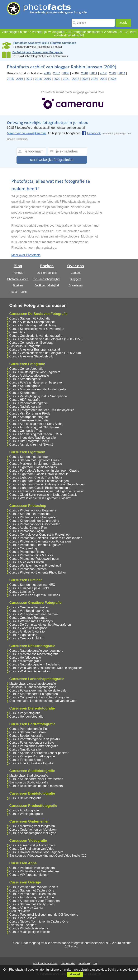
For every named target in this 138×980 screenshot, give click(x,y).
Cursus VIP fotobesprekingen (29, 875)
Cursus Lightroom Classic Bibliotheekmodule (40, 488)
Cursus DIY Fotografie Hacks (29, 441)
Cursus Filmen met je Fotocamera (32, 845)
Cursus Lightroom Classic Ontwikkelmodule (39, 474)
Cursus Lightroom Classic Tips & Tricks (36, 477)
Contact (76, 273)
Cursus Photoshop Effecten (28, 569)
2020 (57, 79)
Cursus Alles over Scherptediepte (32, 322)
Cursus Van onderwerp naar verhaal (34, 614)
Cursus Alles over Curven (27, 562)
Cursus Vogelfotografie (25, 713)
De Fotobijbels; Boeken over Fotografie (38, 52)
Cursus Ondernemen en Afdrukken (33, 830)
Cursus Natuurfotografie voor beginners (36, 651)
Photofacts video (18, 279)
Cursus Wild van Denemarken (30, 671)
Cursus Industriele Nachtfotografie (32, 438)
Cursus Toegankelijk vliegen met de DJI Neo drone (44, 915)
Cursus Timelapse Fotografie (29, 420)
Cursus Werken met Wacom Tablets (34, 887)
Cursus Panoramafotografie (28, 403)
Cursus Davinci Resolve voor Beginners (36, 852)
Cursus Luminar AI (22, 592)
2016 (20, 79)
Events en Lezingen (23, 925)
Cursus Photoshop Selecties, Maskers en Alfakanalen (46, 538)
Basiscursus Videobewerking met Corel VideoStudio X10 (48, 856)
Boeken (18, 285)
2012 (103, 73)
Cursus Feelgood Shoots (26, 760)
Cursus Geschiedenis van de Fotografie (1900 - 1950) (46, 339)
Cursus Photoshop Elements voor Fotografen (40, 541)
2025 (104, 79)
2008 (66, 73)
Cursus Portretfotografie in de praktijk (35, 739)
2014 (122, 73)
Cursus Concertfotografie (26, 369)
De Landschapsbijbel (47, 279)
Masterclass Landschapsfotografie (33, 684)
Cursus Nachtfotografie (25, 407)
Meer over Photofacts (26, 255)
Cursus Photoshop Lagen (27, 531)
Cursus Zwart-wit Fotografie (28, 628)
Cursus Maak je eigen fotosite (29, 932)
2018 (38, 79)
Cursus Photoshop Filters (26, 552)
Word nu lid (75, 35)
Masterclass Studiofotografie (29, 776)
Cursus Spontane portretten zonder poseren (39, 753)
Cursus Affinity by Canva (26, 908)
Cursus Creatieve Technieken (29, 607)
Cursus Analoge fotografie (27, 631)
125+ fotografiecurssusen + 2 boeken (91, 32)
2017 (29, 79)
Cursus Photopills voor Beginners (32, 868)
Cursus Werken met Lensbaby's (31, 621)
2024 (94, 79)
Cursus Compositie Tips (25, 431)
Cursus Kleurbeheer (23, 393)
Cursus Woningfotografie (26, 814)
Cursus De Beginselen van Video (32, 849)
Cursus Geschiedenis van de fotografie (36, 336)
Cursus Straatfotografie (25, 379)
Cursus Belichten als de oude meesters (36, 786)
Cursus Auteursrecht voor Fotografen (34, 901)
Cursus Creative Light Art (26, 638)
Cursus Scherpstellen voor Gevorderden (37, 329)
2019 (48, 79)
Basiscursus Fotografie (25, 346)
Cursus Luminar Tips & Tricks (29, 588)
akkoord (75, 974)
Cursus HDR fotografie (25, 400)
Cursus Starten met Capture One (32, 890)
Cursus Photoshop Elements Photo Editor (38, 572)
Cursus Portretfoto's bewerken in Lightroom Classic (44, 471)
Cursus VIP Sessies (23, 918)
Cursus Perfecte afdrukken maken (32, 894)
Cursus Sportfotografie (25, 386)
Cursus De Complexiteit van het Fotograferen (40, 625)
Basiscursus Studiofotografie (29, 782)
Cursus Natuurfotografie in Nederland (35, 664)
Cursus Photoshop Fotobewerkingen (34, 559)
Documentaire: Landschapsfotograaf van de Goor (43, 701)
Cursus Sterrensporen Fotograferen (33, 694)
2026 (113, 79)
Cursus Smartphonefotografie (29, 417)
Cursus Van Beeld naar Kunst (29, 611)
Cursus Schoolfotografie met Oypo (33, 833)
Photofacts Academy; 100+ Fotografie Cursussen (45, 43)
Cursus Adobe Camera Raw (28, 528)
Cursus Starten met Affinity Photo (32, 904)
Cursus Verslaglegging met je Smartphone (38, 396)
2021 (66, 79)
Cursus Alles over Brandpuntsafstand (34, 349)
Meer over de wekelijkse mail (27, 133)
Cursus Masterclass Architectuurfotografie (38, 389)
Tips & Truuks (18, 292)
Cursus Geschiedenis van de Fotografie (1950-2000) (45, 353)
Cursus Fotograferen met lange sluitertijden (39, 690)
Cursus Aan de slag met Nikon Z (31, 445)
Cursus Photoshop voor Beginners (33, 510)
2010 (85, 73)
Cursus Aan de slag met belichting (32, 325)
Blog (18, 266)
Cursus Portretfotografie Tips (29, 729)
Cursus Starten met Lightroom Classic (35, 460)
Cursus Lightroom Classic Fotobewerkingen (39, 481)
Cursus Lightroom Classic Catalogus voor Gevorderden (47, 484)
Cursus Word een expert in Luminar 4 (35, 595)
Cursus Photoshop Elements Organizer (36, 545)
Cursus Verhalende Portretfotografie (34, 746)
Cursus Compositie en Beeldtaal (31, 343)
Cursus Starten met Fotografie (30, 318)
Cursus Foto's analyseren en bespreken (36, 382)
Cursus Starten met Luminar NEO (32, 585)
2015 (10, 79)
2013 (113, 73)
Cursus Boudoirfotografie (26, 736)
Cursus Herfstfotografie (25, 658)
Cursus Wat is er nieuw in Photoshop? (35, 566)
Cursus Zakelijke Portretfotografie (32, 756)
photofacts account (45, 963)
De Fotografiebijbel (47, 285)
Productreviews (20, 911)
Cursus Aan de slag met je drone (31, 897)
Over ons (76, 266)
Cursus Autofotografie (24, 810)
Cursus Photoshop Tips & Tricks (31, 555)
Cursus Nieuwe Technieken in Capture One (39, 921)
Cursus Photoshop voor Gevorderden (35, 524)
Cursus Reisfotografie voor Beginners (35, 372)
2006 (47, 73)
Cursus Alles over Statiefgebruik (31, 356)
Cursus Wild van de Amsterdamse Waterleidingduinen (46, 668)
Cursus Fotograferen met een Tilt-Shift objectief (41, 410)
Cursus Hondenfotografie (26, 717)
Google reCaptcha (17, 139)
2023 (85, 79)
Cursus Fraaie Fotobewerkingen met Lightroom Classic (47, 491)
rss (95, 963)
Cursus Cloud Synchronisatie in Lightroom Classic (43, 495)
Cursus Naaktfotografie (25, 749)
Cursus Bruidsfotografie (25, 798)
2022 (76, 79)
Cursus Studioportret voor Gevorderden (36, 779)
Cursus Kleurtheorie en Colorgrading (34, 521)
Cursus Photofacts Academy (29, 928)
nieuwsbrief (68, 963)
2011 (94, 73)
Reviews (18, 273)
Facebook (91, 133)
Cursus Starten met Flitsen (27, 732)
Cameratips (17, 332)
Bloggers (76, 279)
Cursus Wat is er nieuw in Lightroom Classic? (40, 498)
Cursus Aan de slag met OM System (34, 427)
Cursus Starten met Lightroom (30, 457)
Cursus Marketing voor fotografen (32, 826)
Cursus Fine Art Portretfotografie (31, 763)
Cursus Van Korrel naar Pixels (30, 413)
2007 (57, 73)
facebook (84, 963)
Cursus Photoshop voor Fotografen (33, 517)
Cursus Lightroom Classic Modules (33, 467)
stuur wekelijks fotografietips (52, 160)
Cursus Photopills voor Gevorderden (34, 871)
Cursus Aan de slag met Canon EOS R (36, 434)
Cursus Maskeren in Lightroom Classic (36, 464)
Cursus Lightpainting (23, 635)
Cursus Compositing (23, 548)
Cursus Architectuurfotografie (29, 376)
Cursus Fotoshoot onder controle (32, 743)
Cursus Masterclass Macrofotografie (34, 654)
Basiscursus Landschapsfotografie (33, 687)
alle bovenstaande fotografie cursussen (72, 943)
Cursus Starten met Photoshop (30, 514)
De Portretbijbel (47, 273)
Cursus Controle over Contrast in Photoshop (39, 535)
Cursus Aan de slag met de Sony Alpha (36, 424)
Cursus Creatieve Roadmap (28, 618)
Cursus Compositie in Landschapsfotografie (39, 697)
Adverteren (76, 285)
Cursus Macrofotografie (25, 661)
